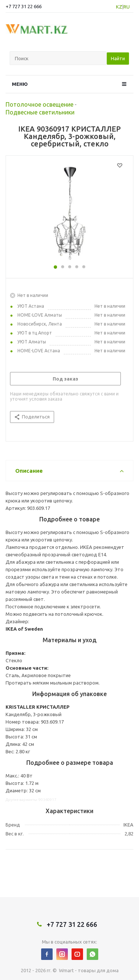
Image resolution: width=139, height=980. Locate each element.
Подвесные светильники (40, 112)
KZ (119, 7)
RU (127, 7)
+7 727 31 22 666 (24, 6)
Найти (118, 58)
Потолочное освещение (39, 104)
